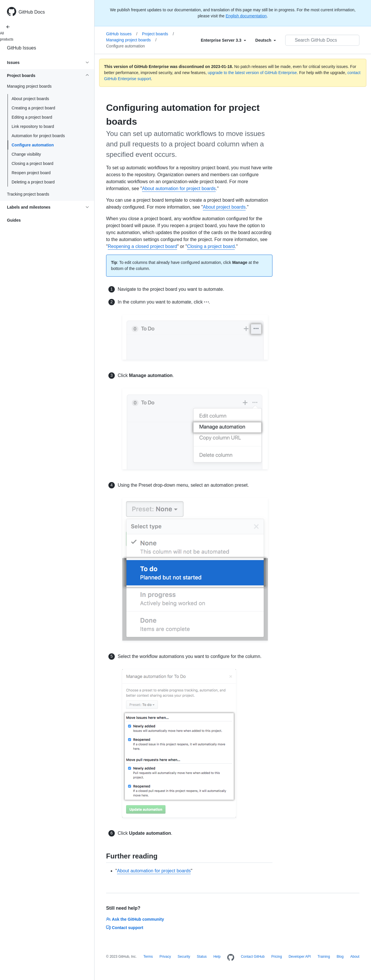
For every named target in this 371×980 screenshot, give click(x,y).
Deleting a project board (33, 182)
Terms (148, 957)
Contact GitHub (253, 957)
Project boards (158, 34)
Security (184, 957)
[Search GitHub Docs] (322, 40)
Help (217, 957)
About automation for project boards (179, 189)
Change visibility (26, 154)
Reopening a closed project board (142, 246)
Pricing (277, 957)
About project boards (30, 99)
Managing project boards (131, 40)
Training (324, 957)
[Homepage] (231, 958)
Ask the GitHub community (135, 919)
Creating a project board (33, 108)
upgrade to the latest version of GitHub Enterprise (252, 73)
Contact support (125, 928)
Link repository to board (33, 126)
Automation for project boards (38, 136)
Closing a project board (32, 163)
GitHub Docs (32, 12)
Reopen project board (31, 173)
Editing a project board (32, 117)
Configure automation (33, 145)
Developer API (300, 957)
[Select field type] (223, 40)
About (355, 957)
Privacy (165, 957)
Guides (14, 220)
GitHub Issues (21, 48)
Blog (340, 957)
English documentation (246, 16)
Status (202, 957)
